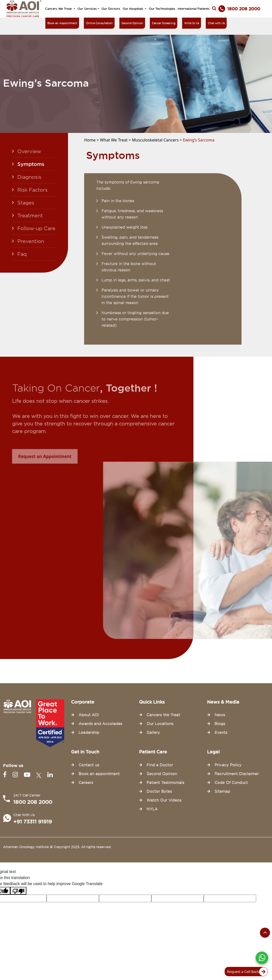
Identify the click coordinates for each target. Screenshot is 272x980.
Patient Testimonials (165, 783)
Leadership (89, 733)
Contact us (89, 765)
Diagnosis (29, 177)
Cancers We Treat (59, 9)
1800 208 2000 (33, 802)
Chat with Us (216, 23)
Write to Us (192, 23)
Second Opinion (132, 23)
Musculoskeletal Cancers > (157, 140)
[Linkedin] (50, 775)
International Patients (194, 9)
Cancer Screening (164, 23)
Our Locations (160, 724)
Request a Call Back (246, 972)
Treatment (30, 215)
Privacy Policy (228, 765)
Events (221, 733)
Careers (86, 783)
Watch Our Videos (164, 800)
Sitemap (222, 791)
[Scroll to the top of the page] (265, 933)
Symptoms (31, 164)
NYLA (152, 809)
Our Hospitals (133, 9)
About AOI (89, 715)
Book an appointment (99, 774)
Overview (29, 151)
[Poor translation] (18, 891)
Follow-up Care (36, 228)
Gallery (153, 733)
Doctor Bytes (159, 791)
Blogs (220, 724)
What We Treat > (116, 140)
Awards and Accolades (100, 724)
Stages (26, 203)
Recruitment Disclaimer (237, 774)
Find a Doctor (160, 765)
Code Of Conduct (231, 783)
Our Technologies (162, 9)
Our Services (87, 9)
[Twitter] (40, 775)
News (220, 715)
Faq (22, 254)
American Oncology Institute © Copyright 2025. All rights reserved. (57, 847)
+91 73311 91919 (33, 822)
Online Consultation (99, 23)
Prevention (31, 241)
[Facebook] (6, 775)
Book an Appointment (62, 23)
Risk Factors (32, 190)
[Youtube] (28, 775)
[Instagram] (16, 775)
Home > (92, 140)
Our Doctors (111, 9)
